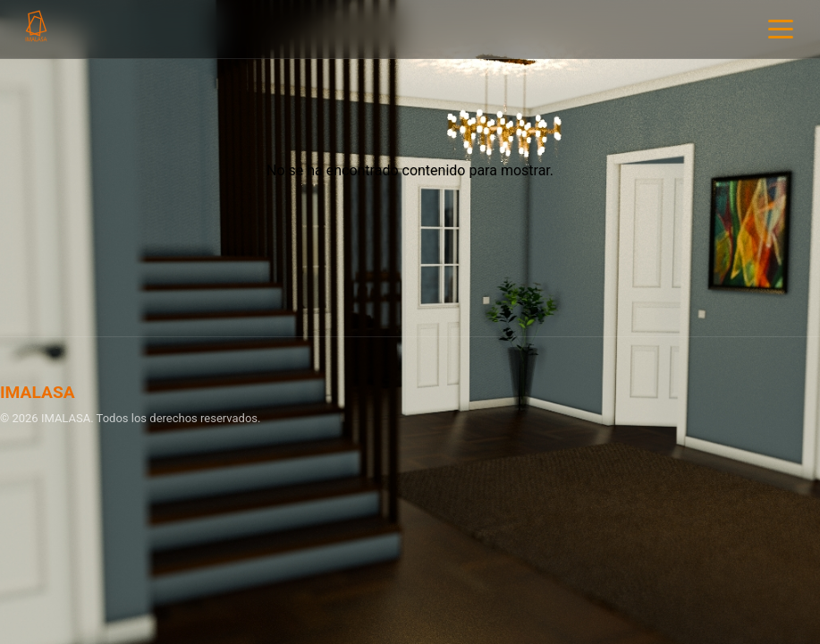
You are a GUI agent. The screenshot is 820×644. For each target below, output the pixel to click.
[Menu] (781, 29)
